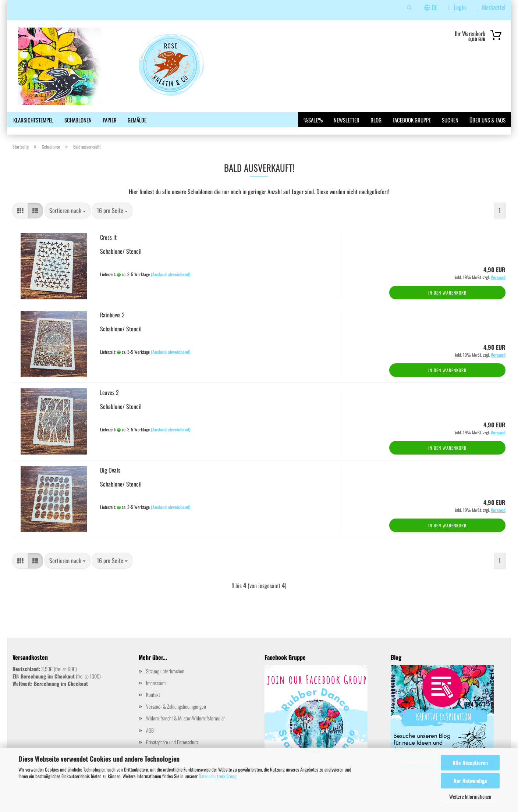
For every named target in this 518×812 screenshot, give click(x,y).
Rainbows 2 (112, 327)
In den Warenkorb (447, 305)
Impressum (156, 695)
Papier (110, 120)
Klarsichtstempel (33, 120)
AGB (150, 742)
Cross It (108, 250)
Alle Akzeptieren (470, 763)
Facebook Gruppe (412, 120)
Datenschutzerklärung (218, 776)
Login (457, 7)
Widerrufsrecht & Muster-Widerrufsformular (185, 731)
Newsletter (347, 120)
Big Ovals (110, 482)
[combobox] (68, 223)
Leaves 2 (109, 405)
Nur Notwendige (470, 781)
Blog (376, 120)
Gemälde (137, 120)
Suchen (450, 120)
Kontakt (153, 707)
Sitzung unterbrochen (165, 683)
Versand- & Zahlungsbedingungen (176, 719)
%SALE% (313, 120)
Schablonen (78, 120)
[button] (20, 223)
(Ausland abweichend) (171, 287)
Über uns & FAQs (487, 120)
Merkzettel (491, 7)
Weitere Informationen (470, 796)
